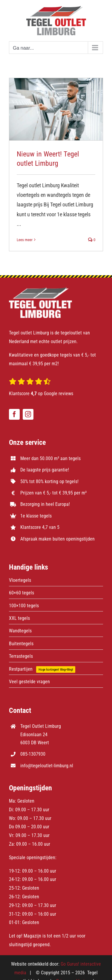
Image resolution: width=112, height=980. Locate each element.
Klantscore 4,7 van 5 (40, 527)
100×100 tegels (24, 606)
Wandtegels (20, 631)
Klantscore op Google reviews (41, 394)
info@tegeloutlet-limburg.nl (47, 766)
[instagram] (28, 414)
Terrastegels (21, 656)
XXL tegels (19, 618)
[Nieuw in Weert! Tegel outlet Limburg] (56, 109)
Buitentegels (21, 644)
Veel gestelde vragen (29, 682)
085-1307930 (33, 754)
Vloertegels (20, 580)
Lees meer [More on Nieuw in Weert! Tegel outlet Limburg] (25, 240)
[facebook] (14, 414)
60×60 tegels (22, 593)
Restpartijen (21, 669)
